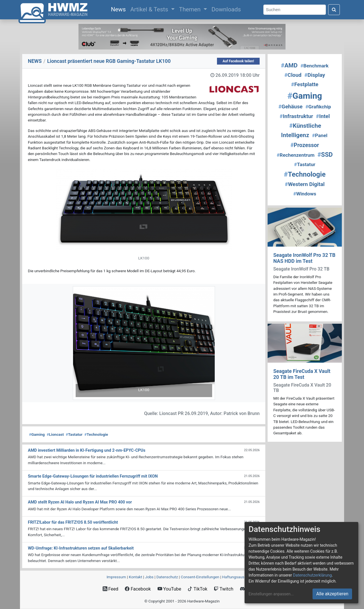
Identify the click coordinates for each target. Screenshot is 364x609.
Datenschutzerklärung (312, 575)
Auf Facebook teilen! (238, 61)
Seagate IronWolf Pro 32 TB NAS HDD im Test (304, 258)
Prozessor (305, 145)
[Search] (295, 10)
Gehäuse (290, 107)
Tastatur (74, 434)
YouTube (169, 589)
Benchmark (314, 66)
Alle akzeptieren (332, 594)
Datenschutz (167, 577)
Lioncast (55, 434)
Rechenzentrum (296, 155)
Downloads (226, 9)
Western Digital (305, 184)
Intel (323, 116)
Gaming (37, 434)
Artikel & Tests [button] (150, 9)
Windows (305, 194)
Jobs (149, 577)
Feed (110, 589)
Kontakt (136, 577)
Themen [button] (191, 9)
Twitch (224, 589)
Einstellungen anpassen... (271, 594)
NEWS (35, 61)
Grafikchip (318, 107)
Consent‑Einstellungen (200, 577)
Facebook (138, 589)
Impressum (116, 577)
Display (315, 75)
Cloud (293, 75)
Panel (320, 135)
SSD (325, 155)
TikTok (197, 589)
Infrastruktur (296, 116)
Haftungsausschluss (240, 577)
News (119, 9)
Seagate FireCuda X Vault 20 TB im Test (302, 374)
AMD (289, 65)
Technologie (96, 434)
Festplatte (305, 84)
